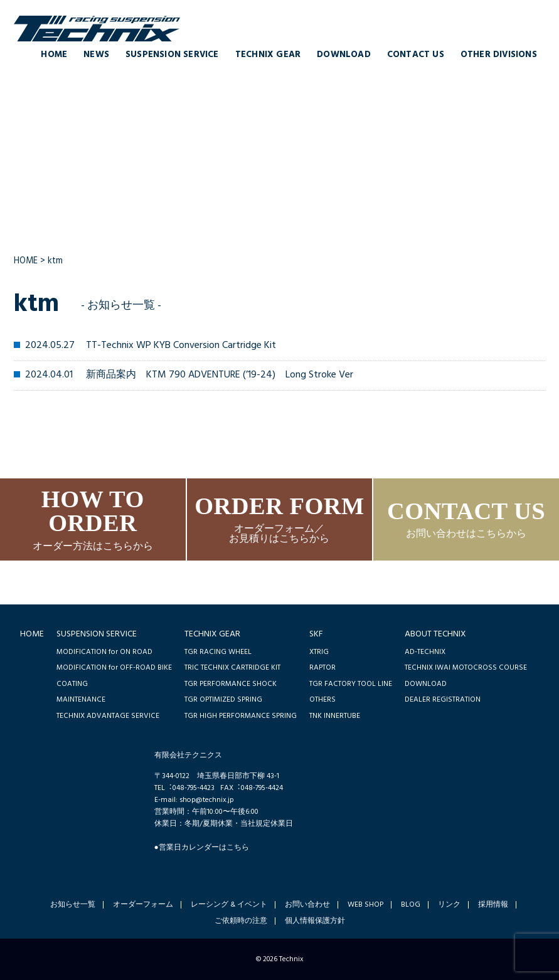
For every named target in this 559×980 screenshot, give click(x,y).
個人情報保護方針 (315, 921)
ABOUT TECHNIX (435, 634)
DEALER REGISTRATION (443, 699)
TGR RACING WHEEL (218, 652)
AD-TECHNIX (425, 652)
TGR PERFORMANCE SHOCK (231, 684)
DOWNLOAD (344, 55)
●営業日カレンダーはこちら (202, 847)
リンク (449, 905)
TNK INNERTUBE (335, 716)
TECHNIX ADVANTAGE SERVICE (108, 716)
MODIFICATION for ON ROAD (104, 652)
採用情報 (493, 905)
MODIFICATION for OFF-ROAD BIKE (114, 667)
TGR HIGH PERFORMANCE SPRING (241, 716)
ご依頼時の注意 (241, 921)
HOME (54, 55)
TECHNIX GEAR (268, 55)
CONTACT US (416, 55)
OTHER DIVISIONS (499, 55)
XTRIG (319, 652)
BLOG (411, 905)
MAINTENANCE (81, 699)
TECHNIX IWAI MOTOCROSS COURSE (466, 667)
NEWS (96, 55)
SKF (316, 634)
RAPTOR (322, 667)
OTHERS (322, 699)
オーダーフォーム (143, 905)
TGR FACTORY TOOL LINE (351, 684)
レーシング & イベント (229, 905)
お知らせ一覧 (73, 905)
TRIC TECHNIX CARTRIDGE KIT (232, 667)
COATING (72, 684)
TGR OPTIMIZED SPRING (223, 699)
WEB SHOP (365, 905)
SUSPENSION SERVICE (172, 55)
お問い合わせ (307, 905)
